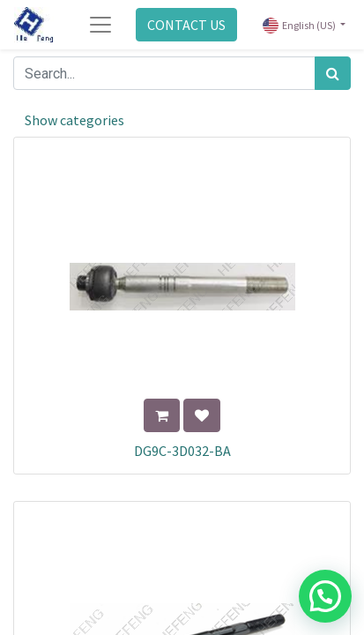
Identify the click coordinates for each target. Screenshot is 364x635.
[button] (162, 415)
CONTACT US (186, 25)
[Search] (333, 73)
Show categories (74, 120)
